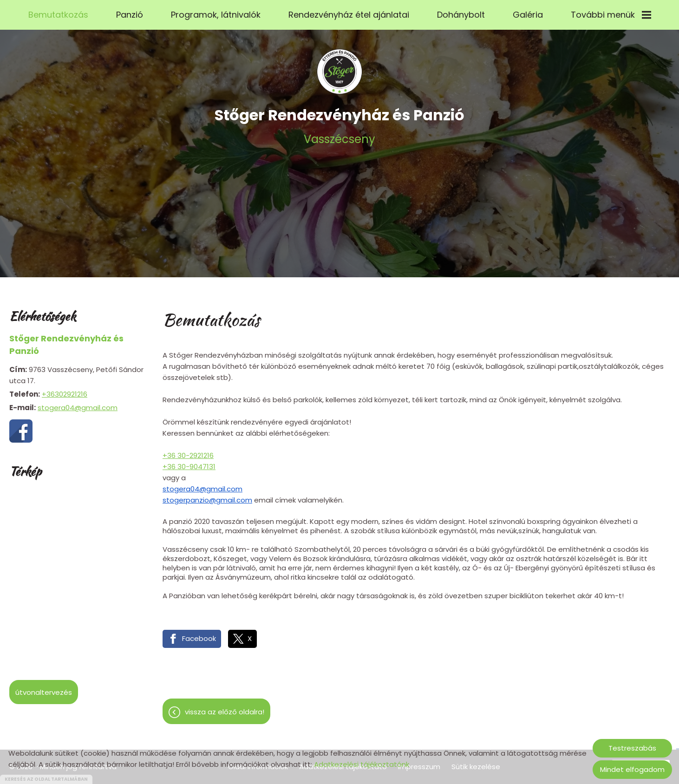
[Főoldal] (339, 67)
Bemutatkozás (58, 15)
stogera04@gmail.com (78, 403)
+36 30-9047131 (189, 462)
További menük (611, 15)
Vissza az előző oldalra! (225, 707)
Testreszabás (632, 748)
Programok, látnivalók (216, 15)
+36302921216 (65, 389)
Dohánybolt (461, 15)
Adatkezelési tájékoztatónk (362, 764)
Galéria (528, 15)
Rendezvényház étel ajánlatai (349, 15)
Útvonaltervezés (44, 688)
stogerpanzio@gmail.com (207, 495)
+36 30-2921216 (188, 451)
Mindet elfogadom (632, 769)
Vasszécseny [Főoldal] (339, 121)
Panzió (130, 15)
